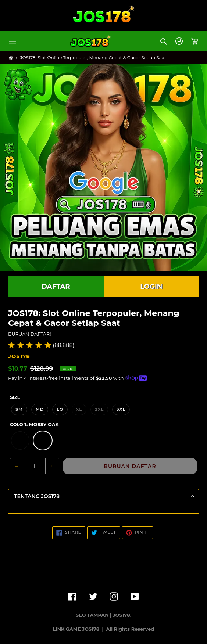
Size (15, 397)
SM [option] (19, 409)
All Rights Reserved (130, 629)
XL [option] (79, 409)
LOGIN (151, 287)
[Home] (11, 58)
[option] (20, 440)
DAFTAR (56, 287)
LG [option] (60, 409)
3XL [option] (121, 409)
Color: (34, 424)
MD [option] (40, 409)
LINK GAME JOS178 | (79, 629)
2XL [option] (99, 409)
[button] (13, 41)
